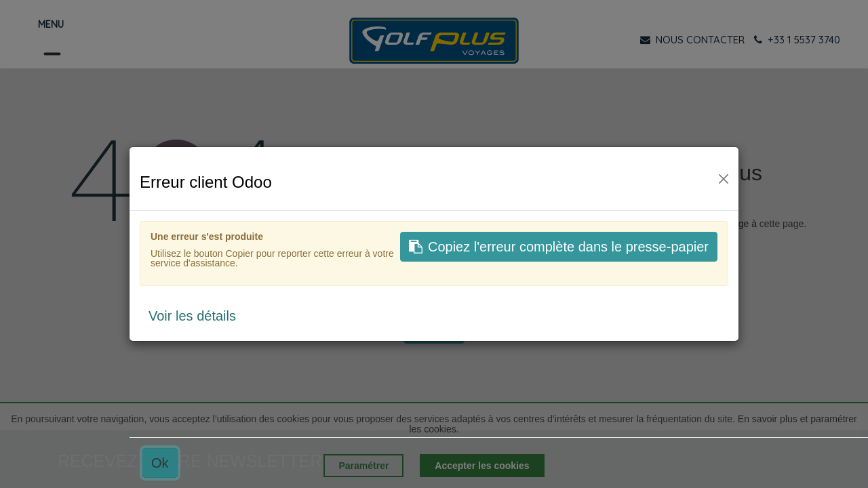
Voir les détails (192, 316)
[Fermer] (724, 179)
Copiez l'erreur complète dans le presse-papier (559, 247)
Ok (160, 463)
